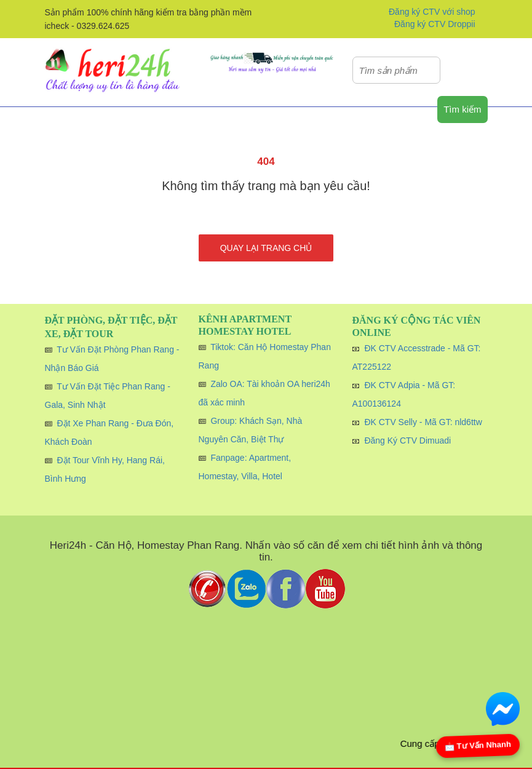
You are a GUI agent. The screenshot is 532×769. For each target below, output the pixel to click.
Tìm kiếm (462, 109)
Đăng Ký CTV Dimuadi (407, 440)
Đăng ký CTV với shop (432, 12)
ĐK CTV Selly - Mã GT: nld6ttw (423, 422)
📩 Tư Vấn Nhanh (478, 745)
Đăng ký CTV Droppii (435, 24)
